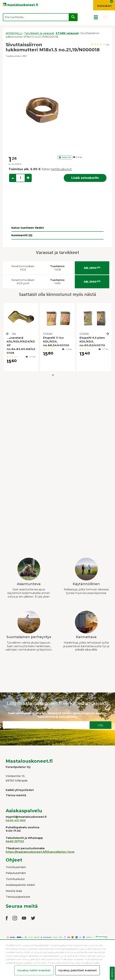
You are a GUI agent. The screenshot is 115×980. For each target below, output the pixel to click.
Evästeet (112, 973)
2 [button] (56, 375)
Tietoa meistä (16, 795)
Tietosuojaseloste (18, 897)
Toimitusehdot (16, 867)
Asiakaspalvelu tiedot (20, 885)
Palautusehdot (16, 873)
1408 (57, 268)
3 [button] (59, 375)
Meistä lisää (14, 891)
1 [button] (53, 375)
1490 (57, 282)
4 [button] (62, 375)
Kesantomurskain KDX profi (23, 282)
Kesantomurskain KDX (23, 268)
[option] (57, 107)
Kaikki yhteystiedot (20, 790)
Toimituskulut (15, 879)
